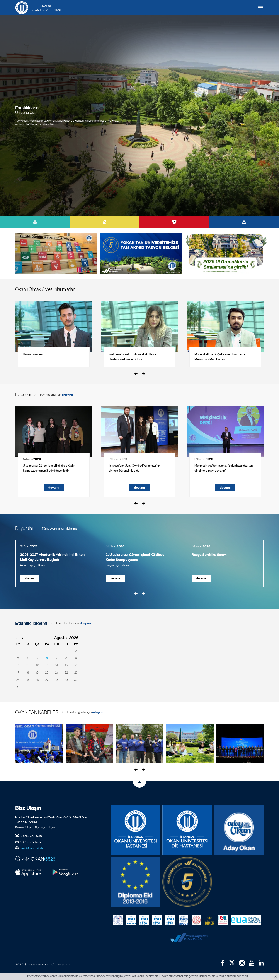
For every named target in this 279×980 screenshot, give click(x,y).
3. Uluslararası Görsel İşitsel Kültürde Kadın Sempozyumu (135, 557)
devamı (54, 488)
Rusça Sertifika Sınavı (209, 555)
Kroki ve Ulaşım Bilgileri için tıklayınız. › (37, 827)
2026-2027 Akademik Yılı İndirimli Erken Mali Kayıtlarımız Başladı (52, 557)
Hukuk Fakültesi (33, 354)
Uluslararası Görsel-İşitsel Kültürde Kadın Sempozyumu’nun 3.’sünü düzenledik (49, 468)
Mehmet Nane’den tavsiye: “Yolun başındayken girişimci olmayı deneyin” (224, 468)
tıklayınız (68, 395)
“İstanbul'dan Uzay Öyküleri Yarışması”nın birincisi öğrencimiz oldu (134, 468)
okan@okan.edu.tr (31, 848)
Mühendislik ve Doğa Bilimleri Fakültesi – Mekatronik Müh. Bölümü (220, 357)
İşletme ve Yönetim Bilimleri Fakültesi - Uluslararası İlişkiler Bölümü (132, 357)
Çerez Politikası (132, 976)
